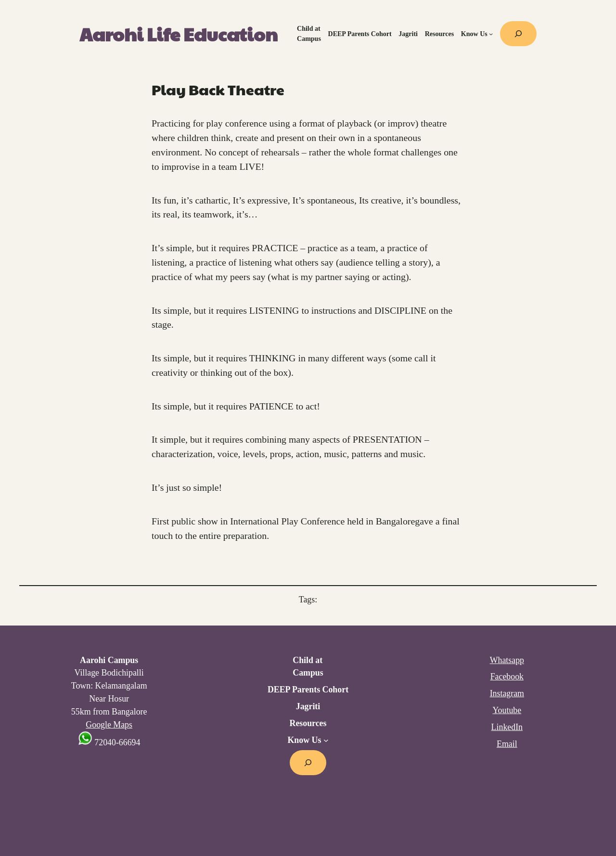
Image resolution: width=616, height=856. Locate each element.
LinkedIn (507, 727)
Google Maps (109, 725)
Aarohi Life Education (179, 34)
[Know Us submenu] (491, 34)
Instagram (507, 693)
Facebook (507, 677)
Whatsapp (507, 660)
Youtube (507, 710)
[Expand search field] (518, 34)
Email (507, 744)
